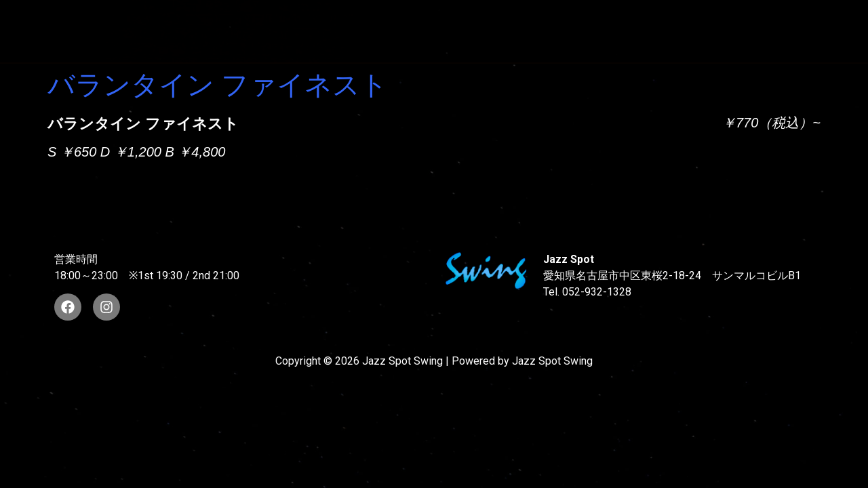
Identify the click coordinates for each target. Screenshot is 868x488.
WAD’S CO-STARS (476, 19)
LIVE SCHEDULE (605, 19)
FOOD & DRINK (724, 19)
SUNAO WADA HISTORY (328, 19)
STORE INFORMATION (258, 43)
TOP (215, 19)
